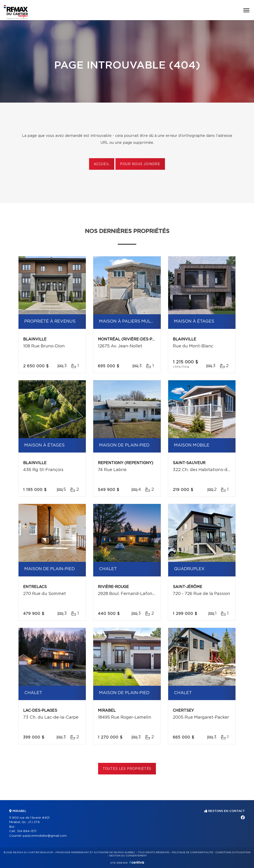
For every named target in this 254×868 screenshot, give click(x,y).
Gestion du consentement (128, 856)
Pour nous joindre (140, 164)
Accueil (102, 164)
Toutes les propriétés (127, 769)
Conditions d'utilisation (233, 852)
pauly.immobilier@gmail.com (45, 836)
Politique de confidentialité (192, 852)
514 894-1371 (27, 831)
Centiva (137, 862)
